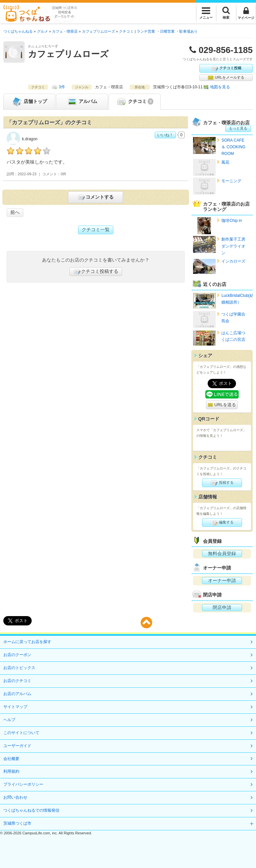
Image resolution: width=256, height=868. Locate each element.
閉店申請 (222, 607)
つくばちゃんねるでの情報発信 (31, 810)
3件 (62, 87)
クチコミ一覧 (96, 230)
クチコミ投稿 (226, 68)
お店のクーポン (17, 655)
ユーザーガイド (17, 746)
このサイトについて (21, 733)
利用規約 (11, 771)
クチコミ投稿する (96, 272)
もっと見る (238, 128)
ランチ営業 (146, 31)
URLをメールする (226, 78)
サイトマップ (15, 707)
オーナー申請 (222, 580)
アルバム (82, 102)
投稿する (222, 483)
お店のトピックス (19, 668)
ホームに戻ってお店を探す (27, 642)
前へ (15, 212)
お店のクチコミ (17, 681)
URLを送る (222, 405)
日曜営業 (167, 31)
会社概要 (11, 759)
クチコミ (134, 102)
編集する (222, 522)
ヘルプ (9, 720)
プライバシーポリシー (23, 784)
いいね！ (165, 135)
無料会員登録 (222, 553)
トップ (29, 102)
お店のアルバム (17, 694)
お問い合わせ (15, 797)
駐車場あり (188, 31)
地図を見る (220, 87)
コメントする (95, 197)
